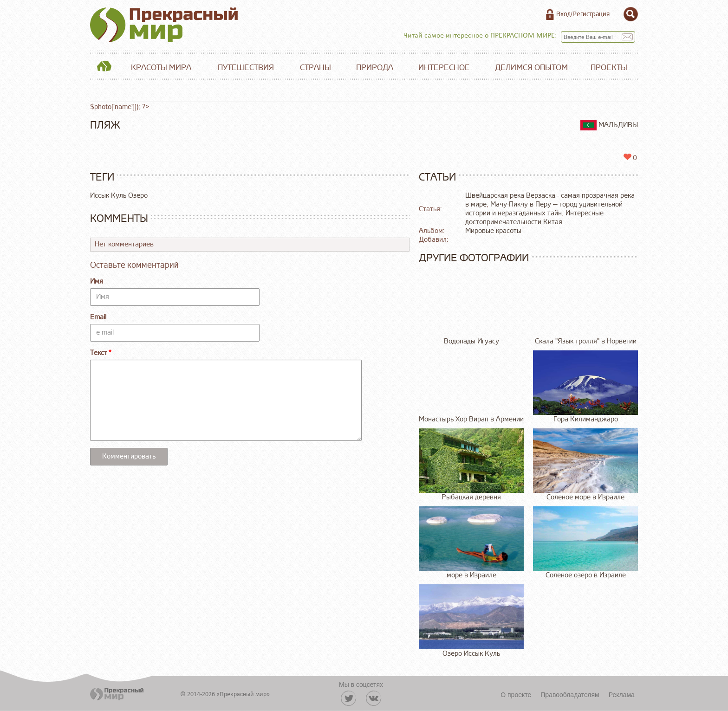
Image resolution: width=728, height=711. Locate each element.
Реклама (622, 695)
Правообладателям (570, 695)
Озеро (138, 196)
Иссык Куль (108, 196)
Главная (104, 68)
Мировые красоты (493, 231)
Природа (375, 68)
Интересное (444, 68)
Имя (97, 281)
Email (98, 317)
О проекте (516, 695)
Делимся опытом (531, 68)
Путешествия (246, 68)
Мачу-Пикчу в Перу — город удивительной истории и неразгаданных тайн (544, 209)
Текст (99, 353)
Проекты (609, 68)
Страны (315, 68)
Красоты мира (161, 68)
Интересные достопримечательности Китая (534, 218)
